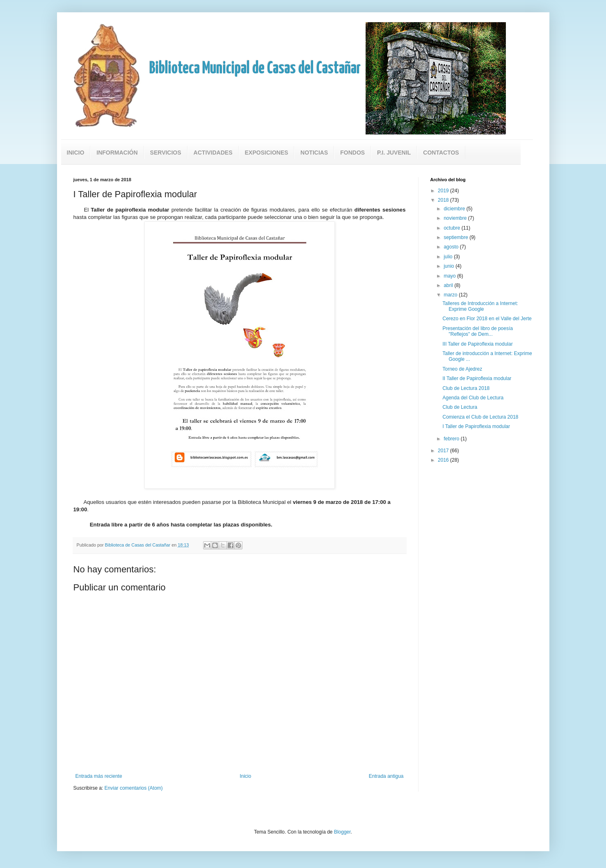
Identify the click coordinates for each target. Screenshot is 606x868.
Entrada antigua (386, 776)
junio (449, 266)
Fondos (352, 153)
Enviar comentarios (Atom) (134, 788)
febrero (452, 439)
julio (449, 257)
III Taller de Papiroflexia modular (477, 344)
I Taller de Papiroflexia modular (476, 426)
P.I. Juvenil (394, 153)
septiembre (456, 237)
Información (117, 153)
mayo (450, 276)
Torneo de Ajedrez (462, 369)
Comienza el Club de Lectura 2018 (480, 417)
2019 (444, 191)
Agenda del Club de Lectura (473, 398)
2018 (444, 200)
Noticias (314, 153)
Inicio (76, 153)
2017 (444, 451)
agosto (452, 247)
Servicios (166, 153)
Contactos (441, 153)
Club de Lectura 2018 (466, 388)
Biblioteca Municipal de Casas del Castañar (255, 69)
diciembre (455, 209)
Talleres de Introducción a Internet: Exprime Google (480, 306)
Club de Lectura (460, 407)
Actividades (213, 153)
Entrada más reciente (99, 776)
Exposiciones (267, 153)
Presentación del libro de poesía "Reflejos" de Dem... (477, 331)
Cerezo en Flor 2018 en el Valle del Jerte (487, 319)
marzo (451, 295)
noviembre (456, 218)
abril (449, 285)
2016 (444, 460)
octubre (452, 228)
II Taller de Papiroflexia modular (477, 378)
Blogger (342, 832)
